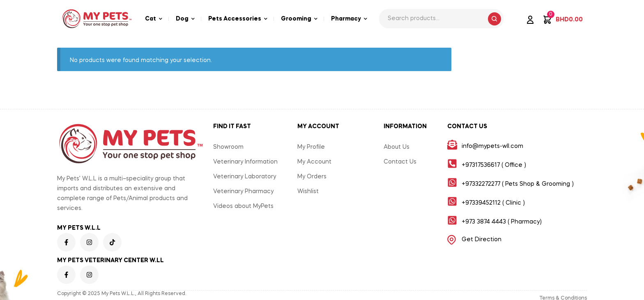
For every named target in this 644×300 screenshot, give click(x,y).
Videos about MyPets (243, 206)
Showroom (228, 147)
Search (494, 19)
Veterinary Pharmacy (243, 192)
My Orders (312, 177)
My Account (314, 162)
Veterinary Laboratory (245, 177)
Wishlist (308, 192)
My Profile (311, 147)
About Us (397, 147)
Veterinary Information (245, 162)
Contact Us (400, 162)
